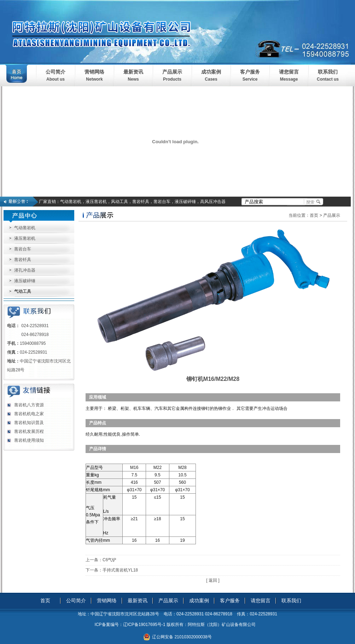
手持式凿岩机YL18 (120, 570)
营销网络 (94, 72)
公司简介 (56, 72)
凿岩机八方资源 (29, 405)
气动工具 (23, 291)
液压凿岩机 (25, 238)
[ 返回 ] (213, 580)
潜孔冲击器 (25, 270)
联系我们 (328, 72)
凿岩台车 (23, 249)
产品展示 (172, 72)
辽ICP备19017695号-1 (144, 625)
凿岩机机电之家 (29, 414)
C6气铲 (109, 560)
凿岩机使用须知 (29, 440)
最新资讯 (133, 72)
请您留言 (289, 72)
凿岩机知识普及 (29, 423)
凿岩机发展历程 (29, 431)
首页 (314, 215)
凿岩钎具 (23, 260)
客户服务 (250, 72)
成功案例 (211, 72)
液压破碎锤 (25, 281)
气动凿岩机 (25, 228)
